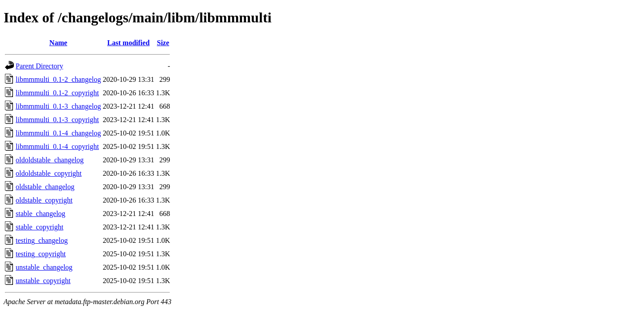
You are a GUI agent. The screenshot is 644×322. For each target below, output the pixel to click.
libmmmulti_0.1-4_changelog (58, 133)
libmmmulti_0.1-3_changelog (58, 106)
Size (163, 43)
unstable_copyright (43, 281)
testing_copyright (41, 254)
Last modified (129, 43)
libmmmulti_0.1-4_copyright (57, 146)
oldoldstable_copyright (49, 173)
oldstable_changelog (45, 187)
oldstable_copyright (44, 200)
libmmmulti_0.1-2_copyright (57, 93)
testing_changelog (42, 240)
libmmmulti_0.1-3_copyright (57, 120)
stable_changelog (40, 214)
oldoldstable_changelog (50, 160)
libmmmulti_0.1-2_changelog (58, 79)
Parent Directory (39, 66)
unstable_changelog (44, 267)
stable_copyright (40, 227)
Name (58, 43)
